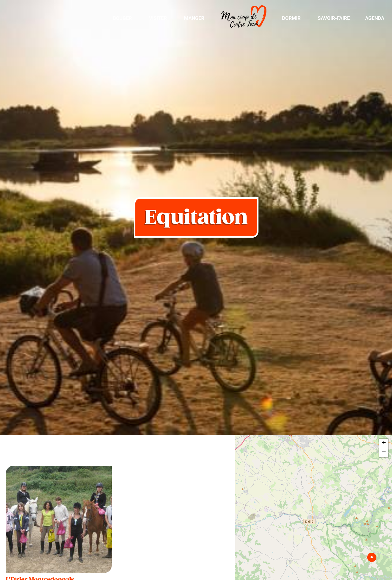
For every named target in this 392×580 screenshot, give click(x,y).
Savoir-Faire (334, 18)
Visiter (158, 18)
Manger (194, 18)
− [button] (384, 453)
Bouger (122, 18)
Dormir (291, 18)
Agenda (375, 18)
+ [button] (384, 443)
